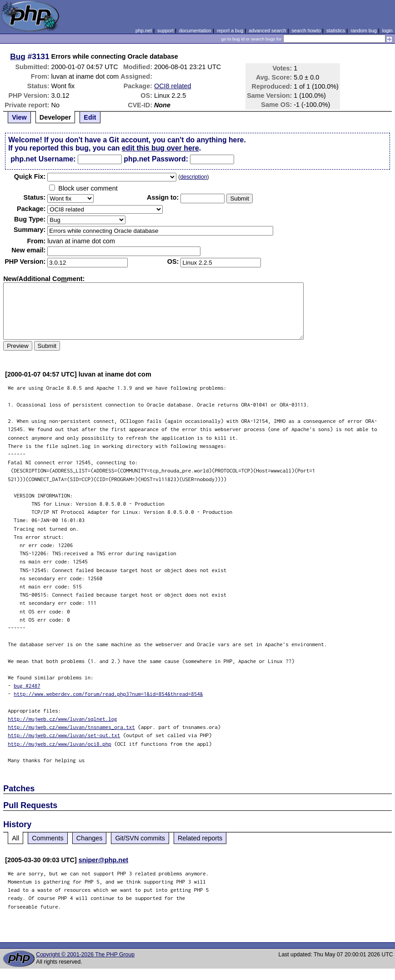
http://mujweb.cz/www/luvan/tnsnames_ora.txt (71, 727)
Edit (90, 117)
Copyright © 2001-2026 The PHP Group (85, 955)
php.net (144, 30)
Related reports (200, 838)
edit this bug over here (160, 148)
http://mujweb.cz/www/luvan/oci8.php (60, 744)
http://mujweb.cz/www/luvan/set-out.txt (64, 735)
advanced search (267, 30)
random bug (364, 30)
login (387, 30)
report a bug (230, 30)
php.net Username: (43, 159)
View (19, 117)
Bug (18, 56)
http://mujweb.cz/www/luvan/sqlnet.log (62, 719)
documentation (195, 30)
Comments (48, 838)
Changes (90, 838)
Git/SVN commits (140, 838)
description (193, 177)
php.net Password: (156, 159)
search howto (306, 30)
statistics (336, 30)
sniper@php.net (103, 860)
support (165, 30)
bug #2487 (27, 686)
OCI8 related (173, 86)
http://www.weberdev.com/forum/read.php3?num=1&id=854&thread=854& (108, 694)
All (15, 838)
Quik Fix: (30, 176)
